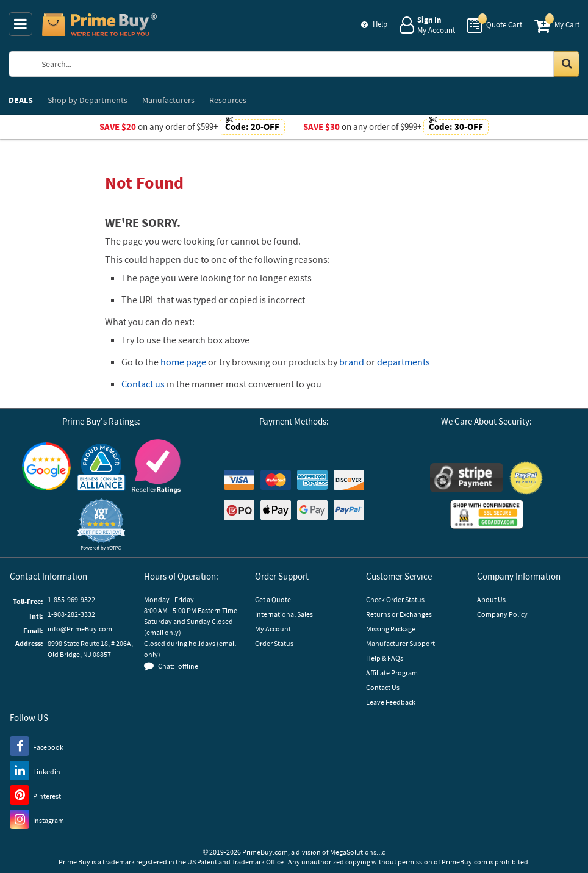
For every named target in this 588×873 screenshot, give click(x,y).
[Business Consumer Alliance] (101, 467)
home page (183, 362)
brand (352, 362)
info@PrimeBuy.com (80, 629)
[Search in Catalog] (567, 64)
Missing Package (391, 629)
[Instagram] (37, 819)
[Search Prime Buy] (305, 64)
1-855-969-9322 (71, 599)
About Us (491, 599)
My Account (273, 629)
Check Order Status (395, 599)
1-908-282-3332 (71, 614)
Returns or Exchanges (399, 614)
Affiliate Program (392, 673)
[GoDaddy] (487, 514)
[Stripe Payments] (467, 478)
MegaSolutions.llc (357, 852)
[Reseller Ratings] (156, 466)
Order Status (274, 643)
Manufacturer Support (400, 643)
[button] (101, 524)
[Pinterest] (35, 794)
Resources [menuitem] (228, 100)
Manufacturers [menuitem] (168, 100)
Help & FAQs (385, 658)
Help (380, 24)
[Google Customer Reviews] (46, 466)
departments (403, 362)
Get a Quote (273, 599)
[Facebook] (37, 745)
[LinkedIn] (35, 770)
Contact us (143, 384)
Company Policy (502, 614)
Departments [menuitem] (88, 100)
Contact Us (383, 687)
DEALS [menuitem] (21, 100)
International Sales (284, 614)
